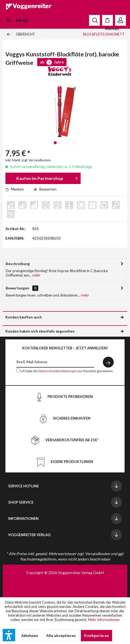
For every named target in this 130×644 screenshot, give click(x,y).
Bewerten (45, 189)
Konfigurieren (96, 635)
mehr (36, 275)
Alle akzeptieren (61, 635)
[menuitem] (17, 20)
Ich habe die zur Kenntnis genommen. (67, 371)
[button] (9, 635)
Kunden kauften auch (24, 317)
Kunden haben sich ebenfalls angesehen (40, 331)
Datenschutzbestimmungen (58, 371)
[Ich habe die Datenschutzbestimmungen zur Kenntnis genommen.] (18, 370)
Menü (17, 20)
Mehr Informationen (104, 620)
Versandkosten (97, 554)
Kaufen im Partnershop (47, 177)
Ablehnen (30, 635)
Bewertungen (18, 288)
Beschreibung (18, 264)
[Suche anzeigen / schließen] (94, 20)
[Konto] (121, 20)
